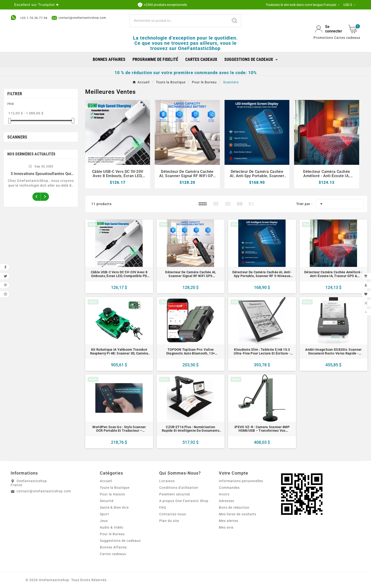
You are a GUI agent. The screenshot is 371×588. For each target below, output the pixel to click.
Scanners (17, 137)
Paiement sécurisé (175, 494)
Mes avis (226, 527)
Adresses (227, 501)
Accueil (106, 481)
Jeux (104, 521)
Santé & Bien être (114, 507)
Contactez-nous (173, 514)
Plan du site (169, 521)
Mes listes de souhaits (238, 514)
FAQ (163, 507)
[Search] (234, 21)
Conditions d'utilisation (179, 488)
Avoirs (224, 494)
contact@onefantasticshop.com (79, 18)
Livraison (167, 481)
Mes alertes (229, 521)
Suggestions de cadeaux (120, 541)
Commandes (229, 488)
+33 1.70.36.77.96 (34, 18)
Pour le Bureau (112, 534)
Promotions (323, 38)
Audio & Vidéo (112, 527)
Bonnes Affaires (113, 547)
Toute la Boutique (115, 488)
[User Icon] (329, 29)
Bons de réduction (234, 507)
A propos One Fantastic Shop (184, 501)
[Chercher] (179, 21)
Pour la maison (113, 494)
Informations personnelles (241, 481)
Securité (107, 501)
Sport (104, 514)
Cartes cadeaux (347, 38)
